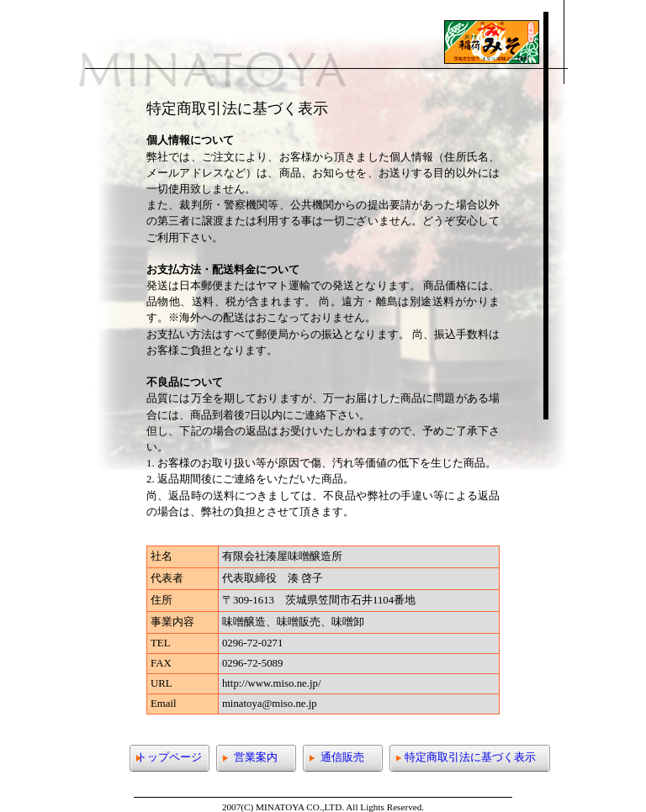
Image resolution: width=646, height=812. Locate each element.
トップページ (169, 757)
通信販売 (342, 757)
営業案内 (256, 757)
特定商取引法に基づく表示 (470, 757)
